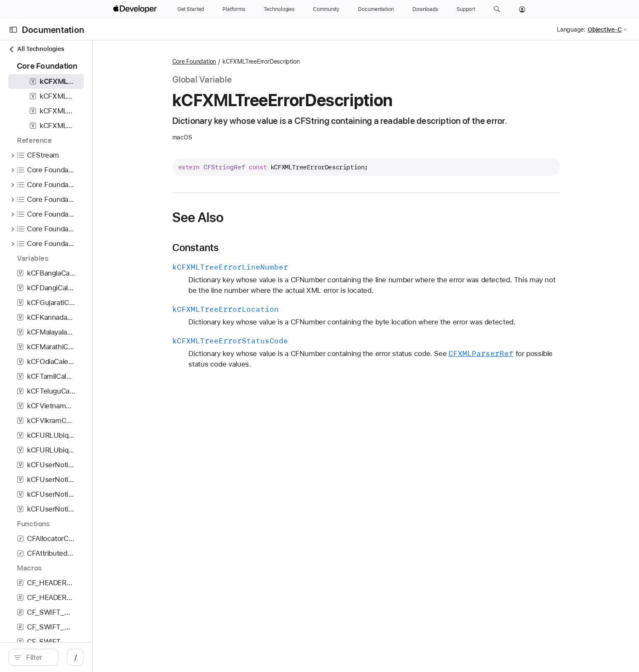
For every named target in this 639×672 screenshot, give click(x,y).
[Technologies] (279, 9)
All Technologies (36, 49)
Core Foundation (247, 62)
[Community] (326, 9)
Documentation (53, 30)
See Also (251, 217)
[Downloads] (425, 9)
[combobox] (87, 657)
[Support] (466, 9)
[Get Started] (191, 9)
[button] (497, 9)
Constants (249, 248)
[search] (83, 657)
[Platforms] (234, 9)
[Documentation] (376, 9)
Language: (571, 29)
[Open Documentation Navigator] (13, 30)
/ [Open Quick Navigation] (175, 657)
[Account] (522, 9)
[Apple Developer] (136, 9)
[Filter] (87, 657)
